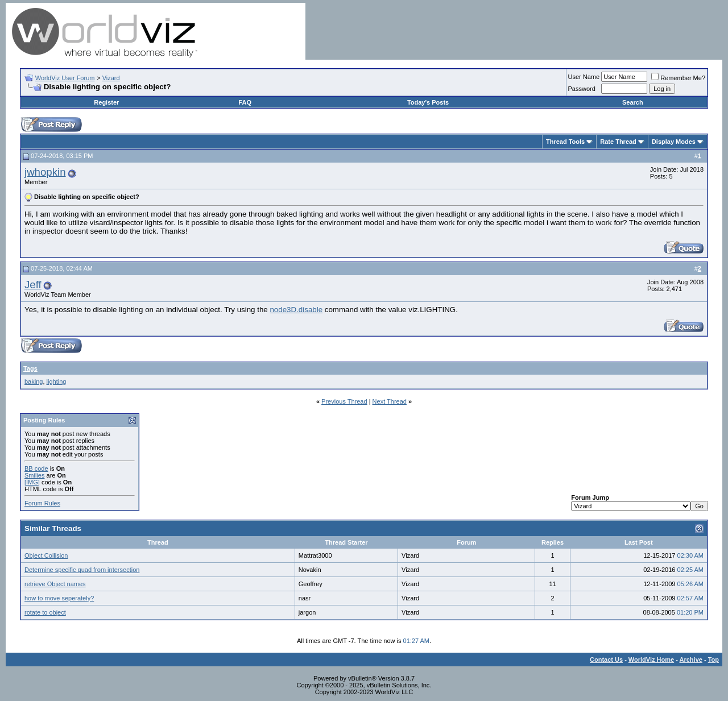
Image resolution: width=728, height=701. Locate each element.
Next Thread (390, 401)
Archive (691, 659)
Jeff (33, 285)
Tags (30, 368)
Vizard (111, 78)
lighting (57, 381)
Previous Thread (344, 401)
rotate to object (45, 612)
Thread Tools (565, 142)
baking (34, 381)
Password (582, 89)
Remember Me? (678, 78)
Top (713, 659)
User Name (584, 77)
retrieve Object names (55, 584)
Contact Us (606, 659)
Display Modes (674, 142)
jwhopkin (45, 172)
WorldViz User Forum (65, 78)
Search (633, 102)
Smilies (34, 475)
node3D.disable (296, 310)
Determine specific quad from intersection (82, 570)
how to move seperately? (59, 598)
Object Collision (46, 555)
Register (106, 102)
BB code (36, 468)
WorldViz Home (651, 659)
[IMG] (32, 482)
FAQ (245, 102)
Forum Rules (42, 503)
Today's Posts (428, 102)
